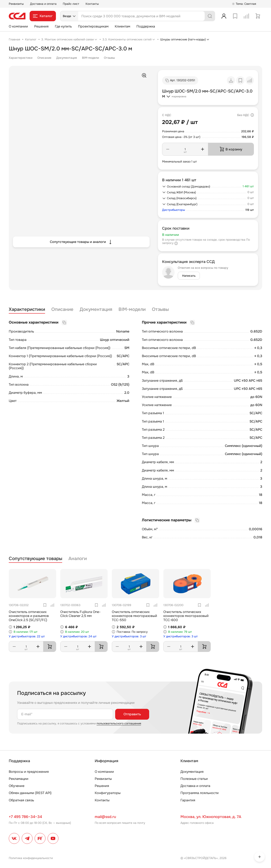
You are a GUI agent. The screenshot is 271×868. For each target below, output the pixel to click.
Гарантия (188, 800)
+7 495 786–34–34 (25, 817)
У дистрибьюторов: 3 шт (129, 636)
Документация (67, 58)
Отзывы (109, 58)
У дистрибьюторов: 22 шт (27, 636)
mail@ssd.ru (105, 817)
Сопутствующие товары (35, 559)
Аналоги (78, 559)
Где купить (63, 26)
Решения (41, 26)
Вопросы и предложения (29, 772)
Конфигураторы (108, 793)
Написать (189, 276)
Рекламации (19, 779)
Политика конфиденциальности (31, 858)
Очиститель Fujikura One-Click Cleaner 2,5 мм (80, 614)
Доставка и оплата (43, 4)
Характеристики (21, 58)
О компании (18, 26)
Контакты (92, 4)
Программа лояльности (200, 793)
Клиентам (122, 26)
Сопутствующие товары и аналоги (81, 242)
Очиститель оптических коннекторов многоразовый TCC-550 (134, 616)
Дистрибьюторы (174, 210)
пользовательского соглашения (119, 723)
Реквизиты (16, 4)
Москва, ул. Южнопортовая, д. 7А (211, 817)
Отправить (132, 714)
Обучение (17, 786)
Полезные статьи (194, 779)
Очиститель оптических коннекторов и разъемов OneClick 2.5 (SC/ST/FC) (29, 616)
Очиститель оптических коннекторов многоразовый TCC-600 (186, 616)
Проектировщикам (93, 26)
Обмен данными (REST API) (30, 793)
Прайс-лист (71, 4)
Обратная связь (21, 800)
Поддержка (146, 26)
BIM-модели (90, 58)
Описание (44, 58)
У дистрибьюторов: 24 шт (78, 636)
